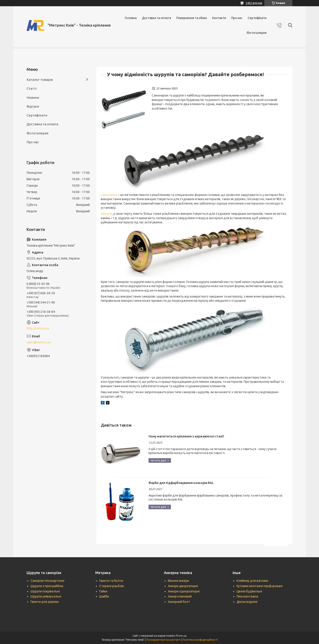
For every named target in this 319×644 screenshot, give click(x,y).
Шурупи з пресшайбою (47, 586)
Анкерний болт (179, 602)
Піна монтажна (247, 596)
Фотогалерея (257, 33)
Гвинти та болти (111, 581)
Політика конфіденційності (200, 640)
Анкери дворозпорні (183, 586)
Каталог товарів (40, 80)
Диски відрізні (247, 602)
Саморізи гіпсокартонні (47, 581)
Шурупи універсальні (46, 596)
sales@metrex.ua (39, 342)
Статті (32, 88)
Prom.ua (181, 636)
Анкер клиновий (180, 596)
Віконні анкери (178, 581)
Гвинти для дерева (45, 602)
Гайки (103, 591)
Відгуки (33, 106)
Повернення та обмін (192, 18)
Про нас (237, 18)
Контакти (219, 18)
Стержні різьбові (112, 586)
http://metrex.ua (38, 328)
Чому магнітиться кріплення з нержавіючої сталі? (186, 436)
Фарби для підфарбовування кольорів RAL (181, 483)
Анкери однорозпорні (184, 591)
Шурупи (106, 214)
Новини (33, 98)
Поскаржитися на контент (163, 640)
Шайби (104, 596)
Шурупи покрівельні (45, 591)
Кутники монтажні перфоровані (260, 586)
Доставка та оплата (157, 18)
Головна (131, 18)
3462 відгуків (254, 3)
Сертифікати (257, 18)
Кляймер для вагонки (252, 581)
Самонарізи (109, 195)
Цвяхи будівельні (249, 591)
